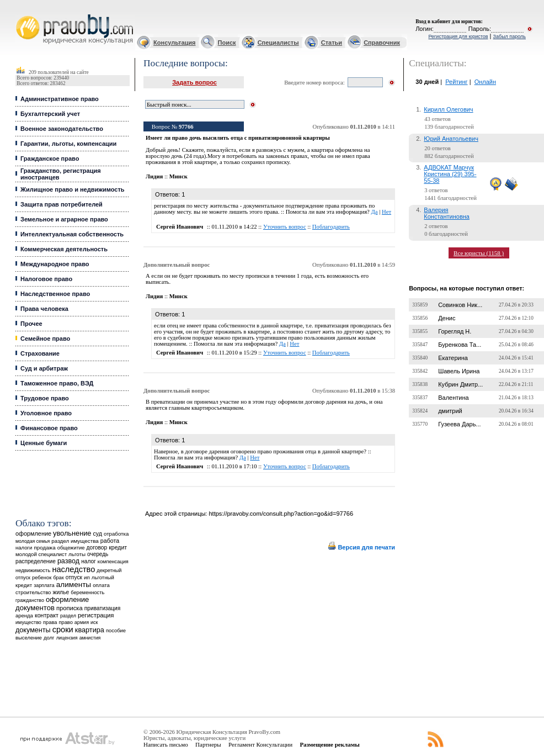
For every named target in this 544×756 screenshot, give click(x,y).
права (50, 622)
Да (374, 212)
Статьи (332, 43)
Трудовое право (45, 398)
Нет (386, 212)
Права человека (44, 309)
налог (89, 561)
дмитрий (450, 411)
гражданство (30, 600)
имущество (28, 622)
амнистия (90, 638)
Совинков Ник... (460, 305)
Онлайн (485, 82)
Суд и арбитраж (44, 368)
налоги (24, 548)
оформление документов (52, 604)
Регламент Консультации (260, 744)
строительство (33, 592)
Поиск (227, 43)
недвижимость (33, 570)
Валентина (453, 398)
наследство (73, 569)
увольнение (72, 533)
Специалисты (278, 43)
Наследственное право (55, 294)
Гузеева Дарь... (459, 424)
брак (58, 578)
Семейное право (45, 339)
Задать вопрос (194, 82)
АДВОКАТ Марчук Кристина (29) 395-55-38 (450, 174)
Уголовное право (46, 413)
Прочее (31, 324)
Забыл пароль (510, 36)
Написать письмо (166, 744)
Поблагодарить (331, 227)
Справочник (382, 43)
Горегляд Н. (455, 331)
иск (94, 622)
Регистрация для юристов (458, 36)
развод (68, 561)
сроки (63, 630)
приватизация (103, 608)
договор (97, 548)
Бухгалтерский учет (50, 114)
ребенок (42, 577)
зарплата (44, 585)
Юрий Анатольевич (451, 139)
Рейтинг (456, 82)
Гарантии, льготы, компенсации (68, 144)
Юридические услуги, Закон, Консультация (21, 15)
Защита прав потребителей (62, 204)
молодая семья (33, 541)
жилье (61, 592)
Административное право (60, 99)
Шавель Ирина (459, 371)
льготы (77, 554)
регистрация (96, 615)
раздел (68, 616)
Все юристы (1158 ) (479, 253)
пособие (116, 631)
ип (87, 577)
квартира (90, 630)
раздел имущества (75, 541)
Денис (447, 318)
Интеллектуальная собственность (72, 234)
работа (110, 541)
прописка (70, 608)
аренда (24, 615)
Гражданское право (50, 158)
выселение (29, 638)
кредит (118, 547)
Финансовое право (49, 428)
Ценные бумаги (44, 443)
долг (49, 638)
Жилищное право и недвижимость (73, 189)
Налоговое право (46, 279)
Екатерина (453, 358)
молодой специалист (41, 554)
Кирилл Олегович (448, 109)
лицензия (67, 638)
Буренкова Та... (460, 345)
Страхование (40, 353)
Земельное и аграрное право (64, 219)
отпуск (74, 577)
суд (98, 533)
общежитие (71, 548)
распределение (36, 561)
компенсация (113, 562)
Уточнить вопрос (285, 227)
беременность (87, 593)
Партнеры (208, 744)
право (65, 622)
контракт (47, 615)
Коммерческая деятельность (64, 249)
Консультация (174, 43)
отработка (116, 534)
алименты (74, 585)
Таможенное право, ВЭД (57, 383)
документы (33, 630)
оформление (33, 533)
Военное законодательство (62, 129)
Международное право (55, 264)
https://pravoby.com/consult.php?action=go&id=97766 (281, 514)
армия (82, 622)
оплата (101, 585)
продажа (44, 548)
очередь (98, 554)
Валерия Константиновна (447, 213)
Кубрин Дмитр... (460, 384)
